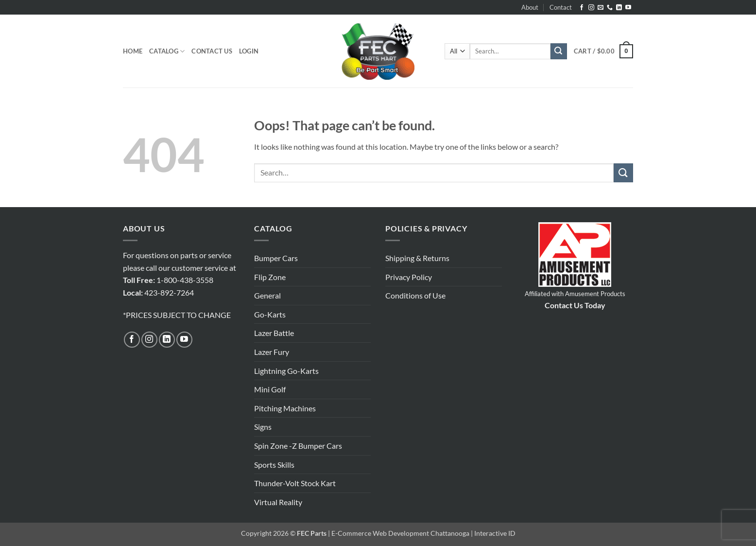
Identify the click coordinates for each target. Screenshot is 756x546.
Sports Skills (274, 465)
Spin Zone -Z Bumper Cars (298, 446)
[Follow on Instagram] (591, 8)
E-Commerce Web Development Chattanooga (400, 533)
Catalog (167, 51)
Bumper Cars (276, 258)
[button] (249, 51)
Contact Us (212, 51)
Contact (561, 7)
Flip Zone (270, 277)
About (530, 7)
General (267, 295)
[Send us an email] (601, 8)
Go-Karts (270, 314)
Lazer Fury (272, 352)
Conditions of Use (415, 295)
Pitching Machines (285, 408)
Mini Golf (270, 389)
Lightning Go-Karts (286, 371)
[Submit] (559, 52)
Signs (263, 427)
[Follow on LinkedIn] (619, 8)
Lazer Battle (274, 333)
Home (133, 51)
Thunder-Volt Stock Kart (295, 483)
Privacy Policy (409, 277)
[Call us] (610, 8)
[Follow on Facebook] (582, 8)
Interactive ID (495, 533)
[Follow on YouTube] (628, 8)
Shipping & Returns (417, 258)
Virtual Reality (278, 502)
